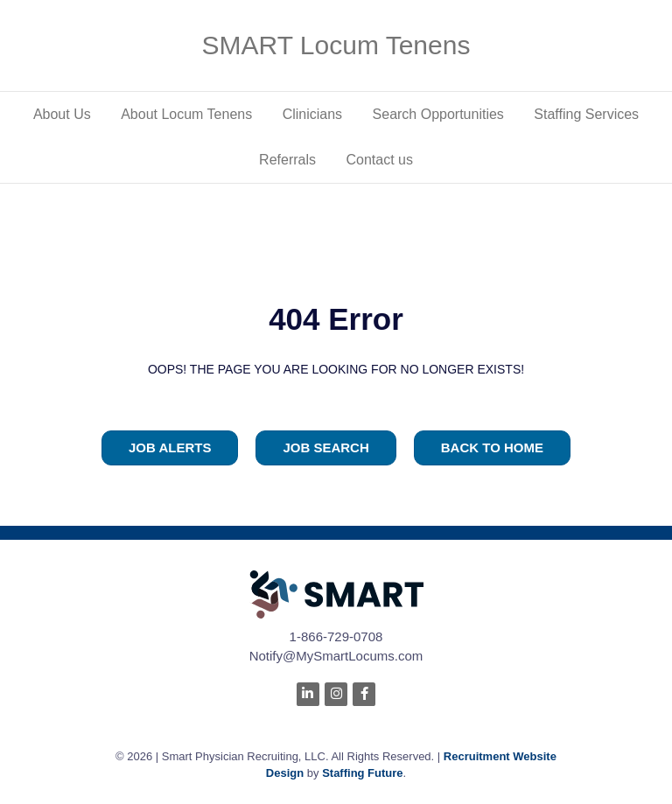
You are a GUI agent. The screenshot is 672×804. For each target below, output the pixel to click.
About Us (62, 114)
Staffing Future (362, 773)
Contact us (379, 160)
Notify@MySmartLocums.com (336, 656)
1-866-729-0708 (336, 636)
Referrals (287, 160)
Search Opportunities (438, 114)
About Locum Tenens (186, 114)
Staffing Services (586, 114)
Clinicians (312, 114)
